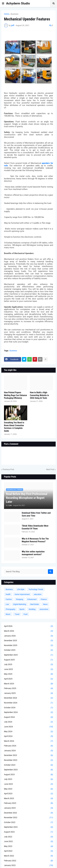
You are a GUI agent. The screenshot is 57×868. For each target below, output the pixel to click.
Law (7, 604)
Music (8, 614)
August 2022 (29, 832)
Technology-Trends (36, 589)
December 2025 (29, 641)
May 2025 (29, 674)
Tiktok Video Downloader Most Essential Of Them (35, 527)
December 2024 (29, 698)
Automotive (44, 609)
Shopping (20, 599)
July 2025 (29, 665)
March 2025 (29, 684)
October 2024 (29, 708)
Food (25, 614)
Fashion (9, 599)
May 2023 (29, 789)
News (45, 604)
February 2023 (29, 803)
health (8, 594)
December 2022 (29, 813)
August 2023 (29, 775)
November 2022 (29, 818)
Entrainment (32, 599)
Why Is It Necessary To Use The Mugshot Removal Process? (35, 540)
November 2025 (29, 645)
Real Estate (35, 604)
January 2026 (29, 636)
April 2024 (29, 736)
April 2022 (29, 851)
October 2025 (29, 650)
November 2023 (29, 760)
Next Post (50, 469)
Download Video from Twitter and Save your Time (36, 514)
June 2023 (29, 784)
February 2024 (29, 746)
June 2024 (29, 727)
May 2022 (29, 846)
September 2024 (29, 712)
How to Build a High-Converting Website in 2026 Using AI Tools (39, 395)
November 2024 (29, 703)
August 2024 (29, 717)
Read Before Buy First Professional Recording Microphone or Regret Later (27, 498)
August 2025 (29, 660)
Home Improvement (22, 594)
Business (15, 14)
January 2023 (29, 808)
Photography (10, 609)
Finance (44, 599)
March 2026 (29, 631)
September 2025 (29, 655)
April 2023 (29, 794)
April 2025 (29, 679)
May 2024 (29, 732)
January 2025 (29, 693)
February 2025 (29, 688)
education (38, 594)
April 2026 (29, 626)
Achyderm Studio (18, 3)
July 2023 (29, 779)
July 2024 (29, 722)
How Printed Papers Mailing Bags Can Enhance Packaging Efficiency (15, 395)
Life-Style (21, 589)
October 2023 (29, 765)
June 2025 (29, 669)
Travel (17, 614)
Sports (22, 609)
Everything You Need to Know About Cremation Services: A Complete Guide (14, 427)
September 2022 (29, 827)
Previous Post (8, 469)
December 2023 (29, 755)
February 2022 (29, 861)
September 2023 (29, 770)
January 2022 (29, 865)
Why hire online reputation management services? (33, 553)
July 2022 (29, 837)
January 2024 (29, 751)
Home (6, 14)
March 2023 (29, 799)
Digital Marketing (20, 604)
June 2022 (29, 842)
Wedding (32, 609)
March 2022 (29, 856)
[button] (3, 3)
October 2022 (29, 822)
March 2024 (29, 741)
